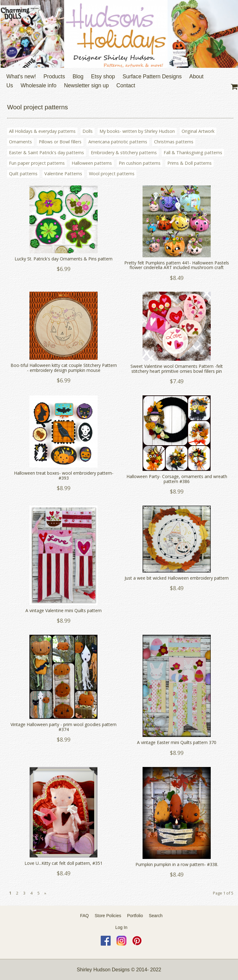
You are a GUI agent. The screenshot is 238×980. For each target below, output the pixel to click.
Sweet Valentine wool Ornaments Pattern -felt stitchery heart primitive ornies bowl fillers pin (177, 369)
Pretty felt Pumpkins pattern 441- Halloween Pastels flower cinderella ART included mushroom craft (177, 265)
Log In (121, 927)
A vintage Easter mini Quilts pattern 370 (177, 742)
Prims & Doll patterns (190, 163)
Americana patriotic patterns (118, 142)
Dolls (88, 131)
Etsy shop (103, 76)
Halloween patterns (92, 163)
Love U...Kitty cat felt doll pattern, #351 (64, 863)
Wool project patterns (112, 174)
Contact (126, 85)
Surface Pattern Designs (152, 76)
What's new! (21, 76)
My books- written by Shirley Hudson (137, 131)
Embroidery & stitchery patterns (124, 152)
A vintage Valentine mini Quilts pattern (64, 610)
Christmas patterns (174, 142)
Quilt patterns (23, 174)
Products (54, 76)
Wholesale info (39, 85)
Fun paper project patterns (37, 163)
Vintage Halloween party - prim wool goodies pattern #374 (64, 727)
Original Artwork (198, 131)
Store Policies (108, 916)
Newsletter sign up (86, 85)
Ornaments (20, 142)
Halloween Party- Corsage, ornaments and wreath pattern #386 (177, 479)
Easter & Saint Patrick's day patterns (46, 152)
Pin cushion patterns (140, 163)
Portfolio (135, 916)
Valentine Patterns (63, 174)
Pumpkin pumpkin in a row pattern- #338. (177, 864)
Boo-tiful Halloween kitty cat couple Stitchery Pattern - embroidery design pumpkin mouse (64, 368)
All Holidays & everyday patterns (42, 131)
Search (156, 916)
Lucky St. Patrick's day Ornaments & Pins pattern (64, 259)
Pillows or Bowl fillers (60, 142)
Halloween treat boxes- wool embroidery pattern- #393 (64, 475)
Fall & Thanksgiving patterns (193, 152)
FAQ (85, 916)
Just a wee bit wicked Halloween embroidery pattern (177, 578)
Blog (78, 76)
